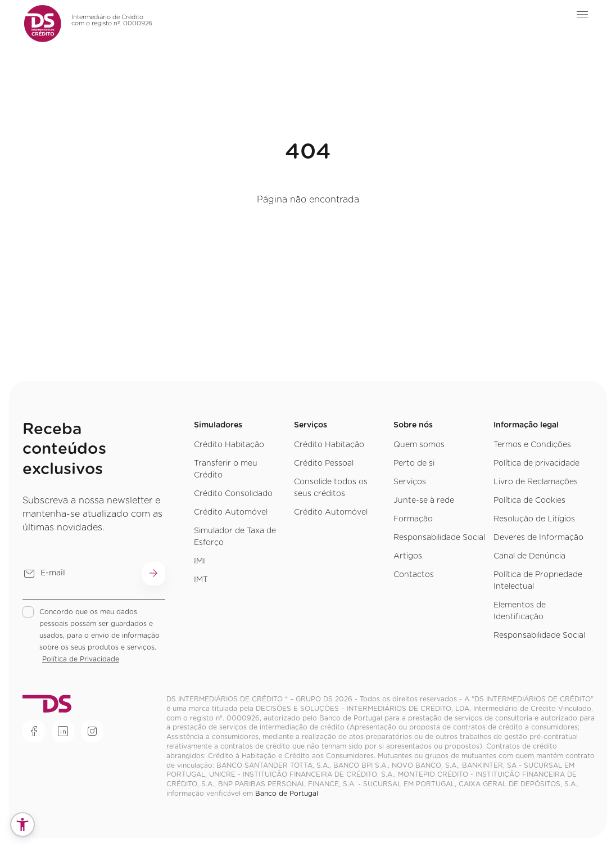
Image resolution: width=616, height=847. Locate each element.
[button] (22, 825)
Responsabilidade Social (439, 538)
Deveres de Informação (538, 538)
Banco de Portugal (287, 794)
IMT (201, 580)
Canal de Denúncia (529, 556)
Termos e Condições (532, 445)
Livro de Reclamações (536, 482)
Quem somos (419, 445)
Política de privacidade (536, 463)
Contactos (414, 575)
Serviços (410, 482)
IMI (200, 561)
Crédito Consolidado (233, 494)
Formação (413, 519)
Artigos (408, 556)
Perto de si (414, 463)
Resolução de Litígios (534, 519)
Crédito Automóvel (231, 512)
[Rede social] (34, 731)
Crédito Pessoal (324, 463)
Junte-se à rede (424, 501)
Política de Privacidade (81, 659)
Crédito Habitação (229, 445)
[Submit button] (154, 574)
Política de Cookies (529, 501)
